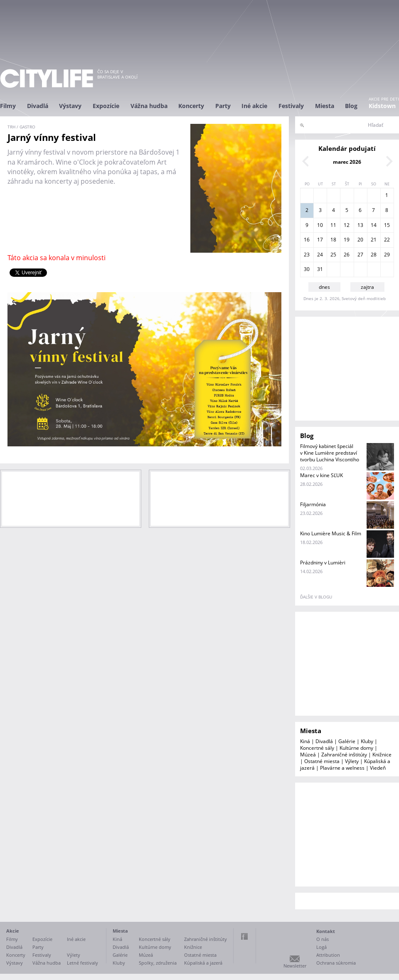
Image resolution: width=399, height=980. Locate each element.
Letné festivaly (83, 963)
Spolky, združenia (158, 963)
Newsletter (295, 966)
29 (387, 255)
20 (360, 240)
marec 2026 (347, 162)
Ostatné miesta (322, 761)
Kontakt (326, 931)
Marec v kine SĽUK (321, 475)
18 (333, 240)
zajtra (367, 287)
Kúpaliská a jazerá (203, 963)
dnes (324, 287)
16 (307, 240)
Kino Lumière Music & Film (331, 533)
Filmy (8, 106)
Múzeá (308, 755)
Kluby (367, 741)
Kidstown (382, 106)
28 (374, 255)
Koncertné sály (317, 748)
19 (347, 240)
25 (333, 255)
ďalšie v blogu (316, 597)
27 (360, 255)
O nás (323, 939)
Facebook (244, 936)
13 (360, 225)
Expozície (106, 106)
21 (374, 240)
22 (387, 240)
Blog (351, 106)
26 (347, 255)
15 (387, 225)
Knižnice (382, 755)
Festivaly (291, 106)
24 (320, 255)
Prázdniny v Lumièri (323, 563)
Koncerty (191, 106)
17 (320, 240)
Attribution (328, 955)
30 (307, 269)
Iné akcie (254, 106)
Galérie (347, 741)
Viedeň (378, 768)
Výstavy (70, 106)
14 (374, 225)
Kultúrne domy (356, 748)
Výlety (352, 761)
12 (347, 225)
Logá (321, 947)
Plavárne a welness (342, 768)
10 (320, 225)
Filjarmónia (313, 504)
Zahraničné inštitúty (344, 755)
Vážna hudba (149, 106)
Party (223, 106)
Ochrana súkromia (336, 963)
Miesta (325, 106)
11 (333, 225)
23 (307, 255)
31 (320, 269)
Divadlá (38, 106)
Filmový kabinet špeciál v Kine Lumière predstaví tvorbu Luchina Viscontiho (330, 453)
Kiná (305, 741)
